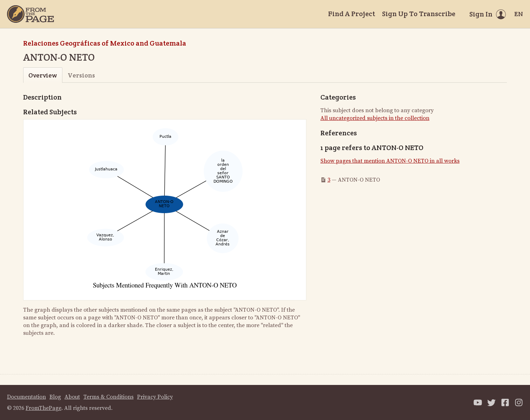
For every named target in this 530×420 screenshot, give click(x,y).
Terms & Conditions (108, 397)
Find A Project (352, 14)
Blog (55, 397)
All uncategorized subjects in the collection (375, 118)
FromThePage (43, 408)
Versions (81, 75)
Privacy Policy (155, 397)
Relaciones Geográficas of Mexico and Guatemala (105, 43)
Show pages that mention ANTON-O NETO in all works (390, 161)
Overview (43, 75)
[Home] (30, 14)
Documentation (26, 397)
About (72, 397)
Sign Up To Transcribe (419, 14)
